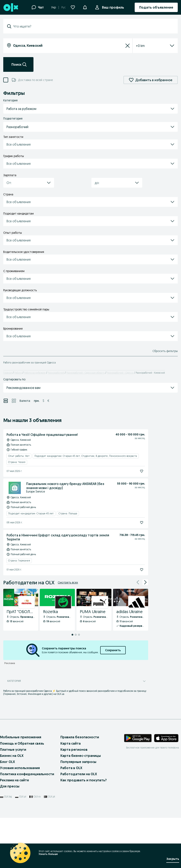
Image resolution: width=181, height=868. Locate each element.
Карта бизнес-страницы (81, 756)
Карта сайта (71, 743)
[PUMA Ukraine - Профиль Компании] (94, 610)
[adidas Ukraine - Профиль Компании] (130, 610)
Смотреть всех (68, 582)
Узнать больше (48, 854)
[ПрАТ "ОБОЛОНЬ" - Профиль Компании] (21, 610)
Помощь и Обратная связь (22, 743)
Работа (18, 373)
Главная (8, 373)
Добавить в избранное (151, 80)
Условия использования (20, 768)
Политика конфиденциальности (27, 774)
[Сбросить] (128, 46)
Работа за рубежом (35, 373)
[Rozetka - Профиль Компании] (57, 610)
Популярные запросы (78, 762)
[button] (85, 7)
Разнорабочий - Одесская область (86, 373)
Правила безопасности (80, 737)
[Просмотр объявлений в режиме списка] (6, 401)
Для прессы (10, 786)
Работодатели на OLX (79, 774)
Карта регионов (74, 750)
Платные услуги (13, 750)
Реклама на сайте (14, 780)
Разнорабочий (56, 373)
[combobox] (93, 26)
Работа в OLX (71, 768)
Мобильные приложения (21, 737)
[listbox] (150, 46)
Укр (54, 7)
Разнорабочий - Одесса (120, 373)
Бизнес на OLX (12, 756)
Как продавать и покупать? (84, 780)
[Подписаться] (142, 471)
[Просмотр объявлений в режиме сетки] (14, 401)
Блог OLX (7, 762)
